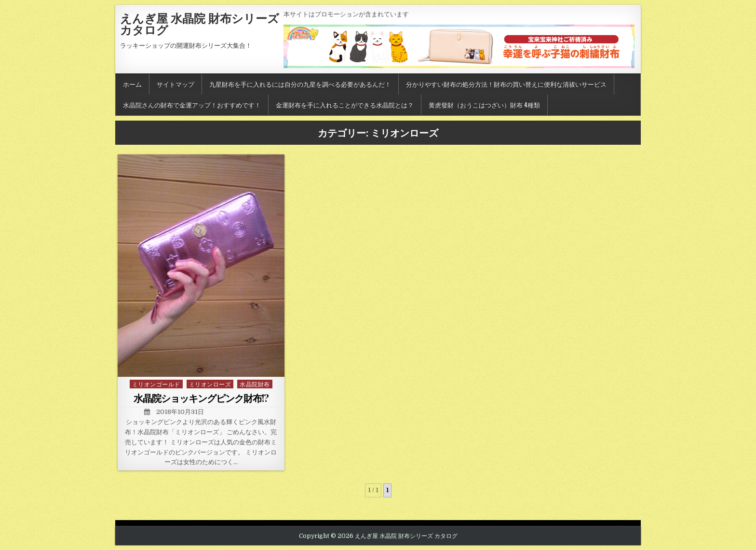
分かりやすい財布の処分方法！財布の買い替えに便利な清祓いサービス (506, 84)
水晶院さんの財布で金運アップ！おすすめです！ (192, 105)
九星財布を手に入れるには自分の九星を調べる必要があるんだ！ (300, 84)
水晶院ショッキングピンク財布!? (201, 398)
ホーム (132, 84)
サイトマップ (175, 84)
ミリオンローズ (210, 384)
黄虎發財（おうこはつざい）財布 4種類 (484, 105)
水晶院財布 (255, 384)
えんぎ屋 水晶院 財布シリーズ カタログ (200, 24)
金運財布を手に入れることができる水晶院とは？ (345, 105)
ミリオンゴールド (156, 384)
